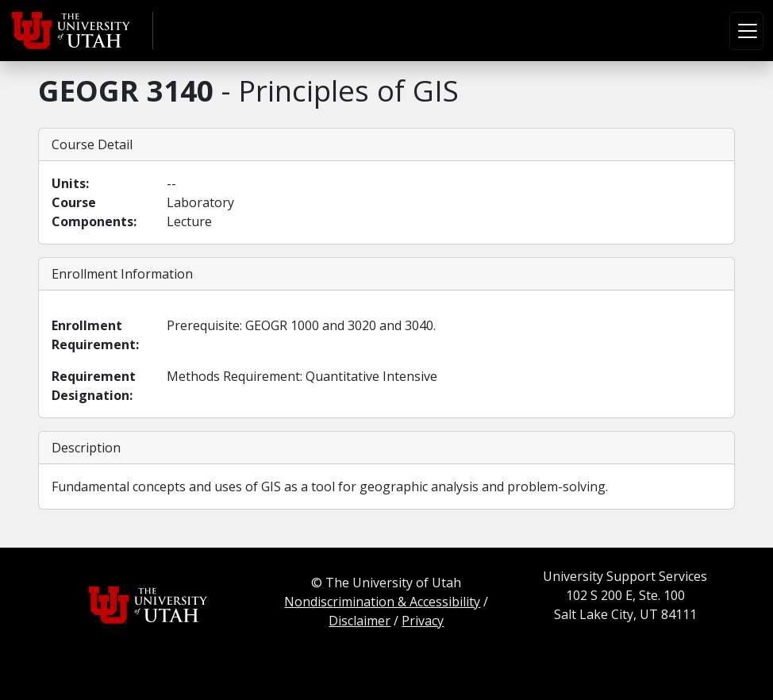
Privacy (423, 621)
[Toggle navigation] (746, 31)
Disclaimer (360, 621)
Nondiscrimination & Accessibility (382, 602)
